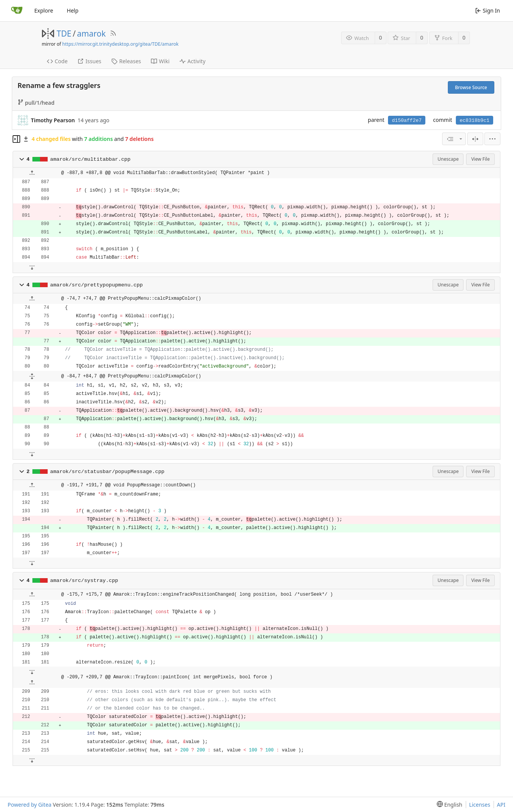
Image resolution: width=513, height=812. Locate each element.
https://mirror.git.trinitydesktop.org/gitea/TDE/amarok (120, 44)
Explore (44, 10)
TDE (64, 34)
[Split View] (475, 139)
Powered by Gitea (30, 805)
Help (73, 10)
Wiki (160, 61)
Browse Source (471, 87)
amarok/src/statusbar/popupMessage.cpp (107, 472)
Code (57, 61)
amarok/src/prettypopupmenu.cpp (97, 285)
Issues (89, 61)
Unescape (448, 159)
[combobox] (454, 139)
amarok (91, 34)
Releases (126, 61)
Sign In (488, 10)
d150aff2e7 (407, 121)
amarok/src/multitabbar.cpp (91, 159)
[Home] (17, 11)
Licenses (480, 805)
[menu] (492, 139)
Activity (192, 61)
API (501, 805)
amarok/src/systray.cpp (84, 581)
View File (480, 159)
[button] (22, 159)
